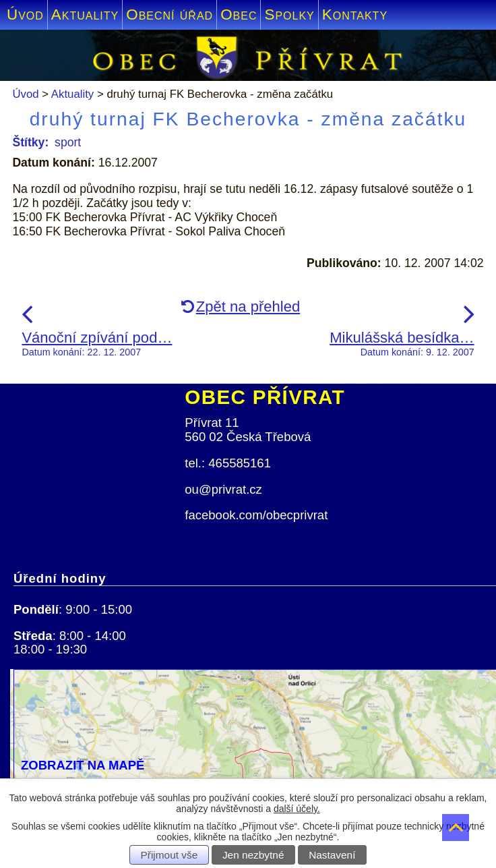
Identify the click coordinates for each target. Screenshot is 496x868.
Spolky (289, 15)
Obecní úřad (169, 15)
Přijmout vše (169, 855)
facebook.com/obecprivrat (256, 515)
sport (68, 142)
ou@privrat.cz (223, 489)
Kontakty (355, 15)
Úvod (25, 15)
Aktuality (85, 15)
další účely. (297, 809)
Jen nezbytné (253, 855)
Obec (239, 15)
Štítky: (30, 142)
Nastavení (332, 855)
